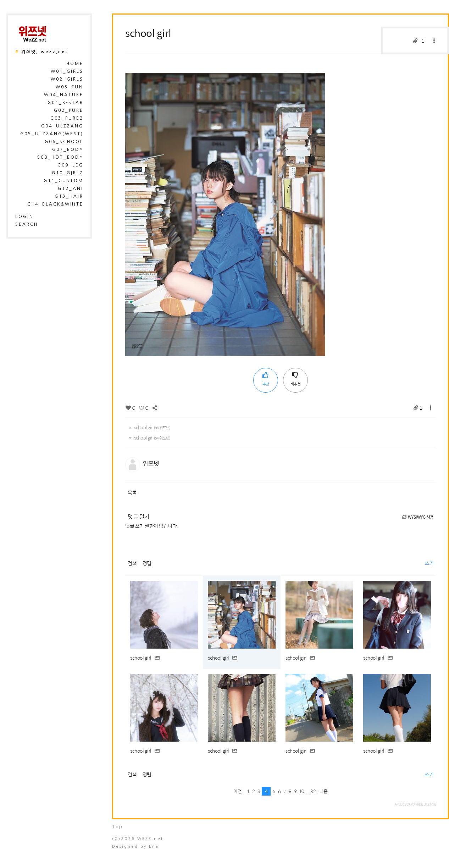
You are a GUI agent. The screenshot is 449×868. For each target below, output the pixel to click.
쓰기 (429, 563)
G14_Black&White (55, 204)
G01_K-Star (65, 103)
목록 (132, 492)
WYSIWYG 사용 (418, 517)
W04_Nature (64, 95)
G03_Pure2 (67, 118)
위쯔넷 (151, 463)
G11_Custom (63, 181)
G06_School (64, 142)
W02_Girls (67, 79)
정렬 (147, 563)
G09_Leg (70, 165)
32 (313, 791)
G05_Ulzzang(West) (52, 134)
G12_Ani (71, 189)
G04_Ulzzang (62, 126)
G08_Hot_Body (60, 157)
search (27, 224)
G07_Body (68, 149)
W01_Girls (67, 71)
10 (302, 791)
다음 (324, 791)
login (24, 217)
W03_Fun (70, 87)
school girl (148, 33)
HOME (75, 64)
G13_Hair (69, 196)
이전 (237, 791)
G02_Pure (69, 110)
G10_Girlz (68, 173)
